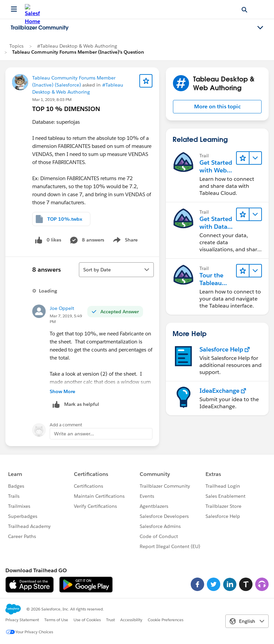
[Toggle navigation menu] (260, 28)
